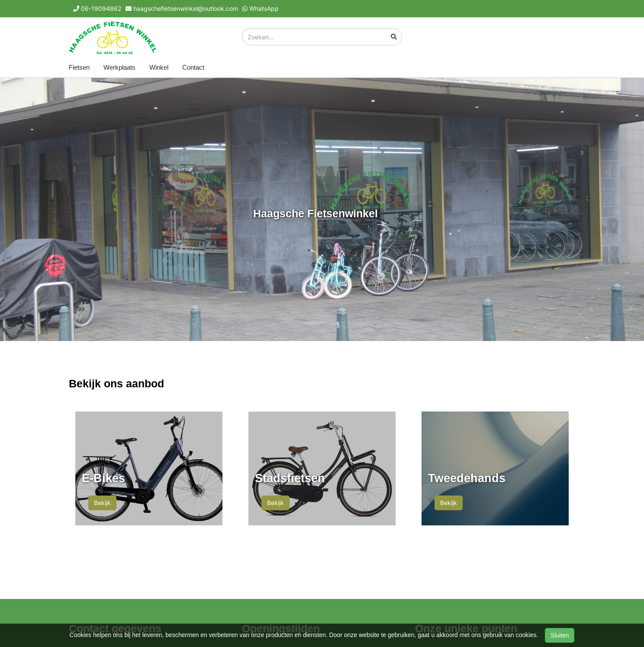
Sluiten (560, 635)
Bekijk (102, 503)
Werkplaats (119, 67)
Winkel (159, 67)
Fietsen (79, 67)
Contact (193, 67)
